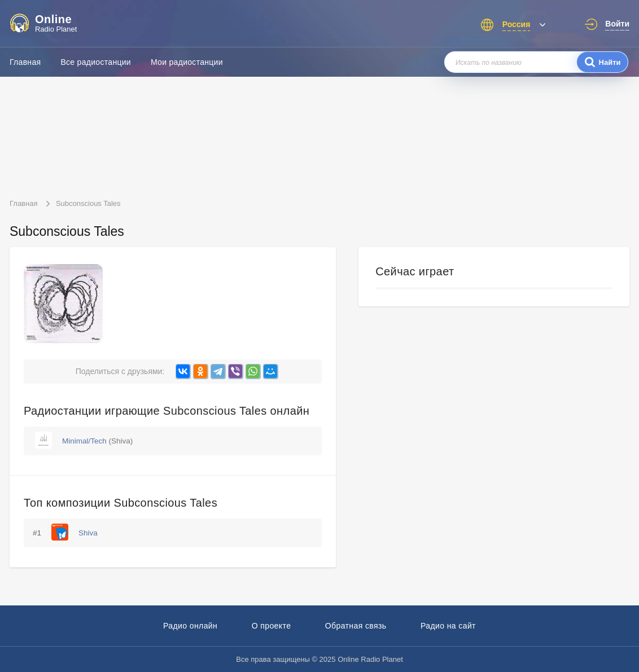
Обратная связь (356, 626)
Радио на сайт (448, 626)
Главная (25, 62)
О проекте (272, 626)
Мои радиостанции (187, 62)
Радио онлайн (190, 626)
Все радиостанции (96, 62)
